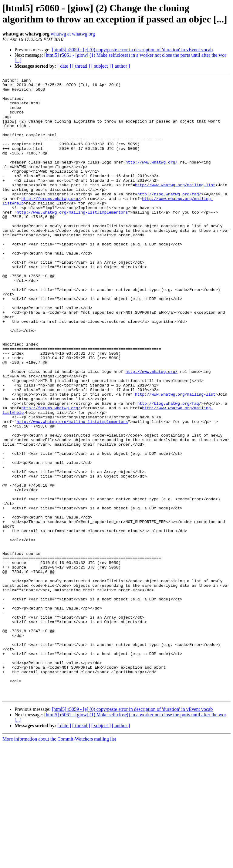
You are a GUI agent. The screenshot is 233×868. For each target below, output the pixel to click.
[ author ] (121, 66)
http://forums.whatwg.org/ (51, 223)
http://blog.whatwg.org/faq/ (169, 218)
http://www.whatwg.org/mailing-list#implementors (72, 239)
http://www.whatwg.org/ (152, 179)
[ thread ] (81, 66)
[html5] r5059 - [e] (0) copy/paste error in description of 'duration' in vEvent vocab (132, 50)
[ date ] (64, 66)
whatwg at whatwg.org (73, 34)
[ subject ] (101, 66)
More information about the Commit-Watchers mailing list (59, 863)
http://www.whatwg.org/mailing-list (175, 207)
